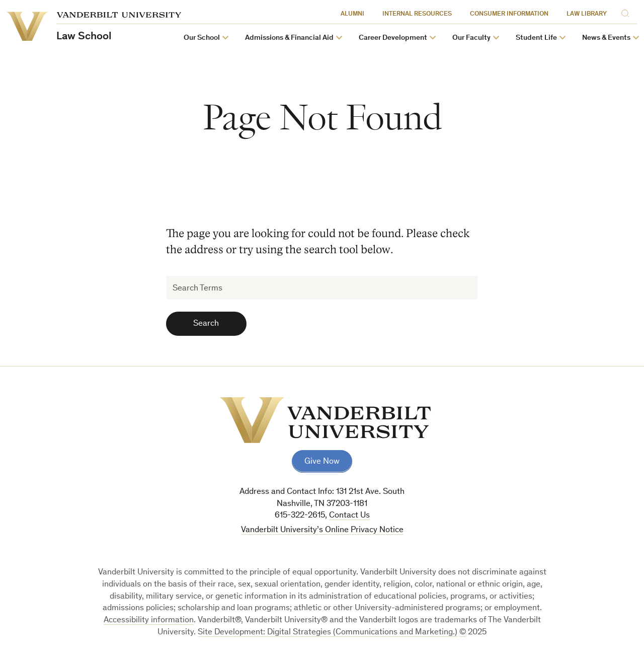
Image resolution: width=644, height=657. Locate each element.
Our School (202, 38)
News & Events (606, 38)
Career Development (393, 38)
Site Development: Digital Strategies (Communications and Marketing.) (328, 633)
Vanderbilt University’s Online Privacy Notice (322, 530)
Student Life (536, 38)
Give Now (322, 462)
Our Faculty (471, 38)
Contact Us (349, 516)
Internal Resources (417, 14)
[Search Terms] (322, 288)
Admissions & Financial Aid (289, 38)
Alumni (352, 14)
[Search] (627, 13)
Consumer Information (509, 14)
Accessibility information (149, 620)
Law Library (587, 14)
